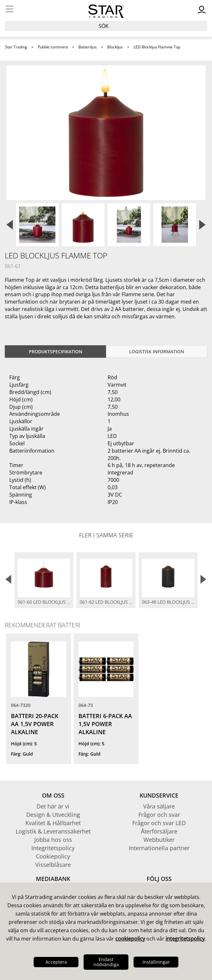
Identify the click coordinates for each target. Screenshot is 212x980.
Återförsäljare (159, 831)
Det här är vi (53, 806)
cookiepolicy (130, 939)
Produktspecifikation (56, 352)
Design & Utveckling (53, 815)
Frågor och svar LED (159, 823)
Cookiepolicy (53, 856)
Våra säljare (159, 806)
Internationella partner (159, 848)
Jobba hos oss (53, 840)
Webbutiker (159, 840)
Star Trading (16, 47)
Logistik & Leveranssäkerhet (53, 831)
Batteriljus (88, 47)
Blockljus (115, 47)
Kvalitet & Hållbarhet (53, 823)
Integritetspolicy (53, 848)
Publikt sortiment (53, 47)
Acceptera (56, 962)
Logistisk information (157, 352)
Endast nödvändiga (106, 962)
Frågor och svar (159, 815)
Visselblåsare (53, 865)
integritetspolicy (185, 939)
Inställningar (156, 962)
